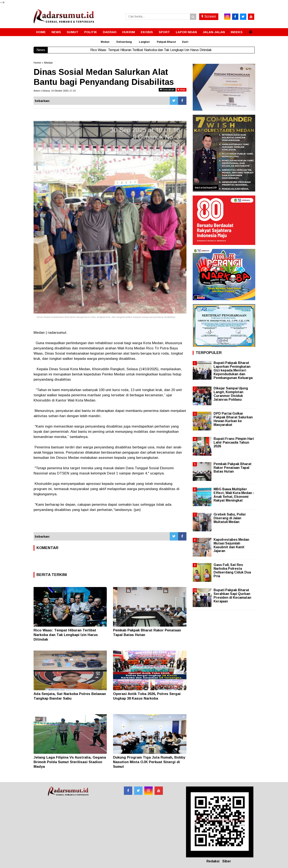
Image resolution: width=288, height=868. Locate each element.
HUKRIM (129, 32)
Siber (227, 861)
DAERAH (110, 32)
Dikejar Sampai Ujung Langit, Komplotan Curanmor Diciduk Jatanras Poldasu (231, 394)
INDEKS (237, 32)
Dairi (185, 42)
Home (37, 63)
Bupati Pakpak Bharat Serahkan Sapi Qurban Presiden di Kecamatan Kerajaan (232, 596)
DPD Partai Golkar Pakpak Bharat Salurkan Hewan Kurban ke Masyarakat (233, 419)
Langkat (144, 42)
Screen (209, 16)
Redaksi (213, 861)
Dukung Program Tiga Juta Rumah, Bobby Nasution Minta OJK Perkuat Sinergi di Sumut (149, 762)
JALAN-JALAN (214, 32)
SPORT (164, 32)
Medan (105, 42)
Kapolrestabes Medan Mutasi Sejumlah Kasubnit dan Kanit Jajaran (231, 545)
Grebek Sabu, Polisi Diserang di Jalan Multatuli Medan (230, 518)
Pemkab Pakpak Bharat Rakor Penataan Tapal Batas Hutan (233, 468)
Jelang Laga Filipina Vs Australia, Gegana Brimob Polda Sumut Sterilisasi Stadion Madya (70, 762)
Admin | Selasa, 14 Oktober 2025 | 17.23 (55, 91)
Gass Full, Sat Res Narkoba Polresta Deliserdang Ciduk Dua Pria (232, 571)
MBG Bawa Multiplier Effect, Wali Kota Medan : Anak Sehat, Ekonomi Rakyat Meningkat (234, 495)
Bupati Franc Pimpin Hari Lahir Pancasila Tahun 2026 (234, 442)
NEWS (56, 32)
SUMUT (73, 32)
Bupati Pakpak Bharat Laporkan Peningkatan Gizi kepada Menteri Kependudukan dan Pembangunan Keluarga (233, 370)
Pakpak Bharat (166, 42)
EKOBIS (147, 32)
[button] (250, 30)
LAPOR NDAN (186, 32)
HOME (41, 32)
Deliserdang (124, 42)
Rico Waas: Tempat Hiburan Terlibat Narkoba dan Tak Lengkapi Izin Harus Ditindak (66, 635)
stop (181, 90)
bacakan (167, 90)
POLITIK (91, 32)
